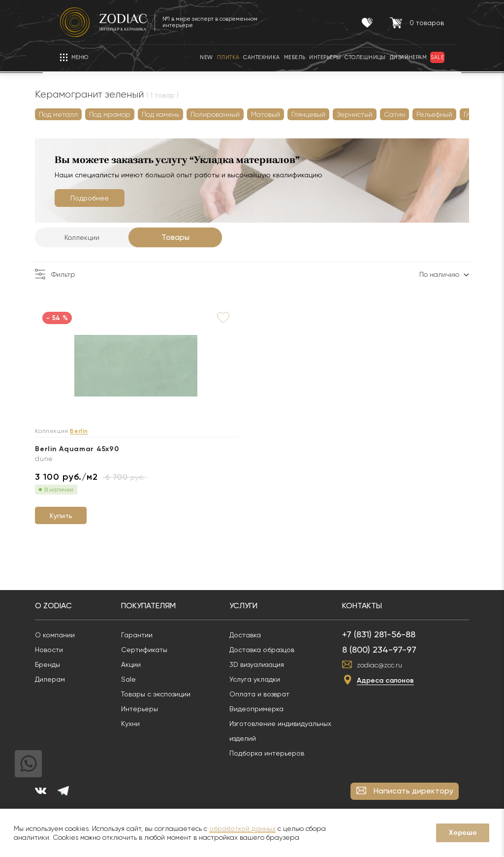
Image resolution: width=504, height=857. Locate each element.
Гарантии (162, 631)
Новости (74, 646)
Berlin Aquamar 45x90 (102, 449)
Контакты (387, 602)
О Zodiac (79, 602)
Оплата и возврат (284, 690)
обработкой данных (242, 828)
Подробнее (115, 198)
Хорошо (463, 833)
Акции (156, 660)
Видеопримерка (282, 705)
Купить (94, 510)
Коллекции (107, 237)
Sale (154, 675)
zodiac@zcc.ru (405, 661)
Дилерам (75, 675)
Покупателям (173, 602)
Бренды (73, 660)
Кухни (156, 720)
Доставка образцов (287, 646)
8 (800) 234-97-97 (404, 645)
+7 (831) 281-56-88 (404, 630)
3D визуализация (282, 660)
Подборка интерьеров (292, 749)
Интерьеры (165, 705)
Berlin (104, 431)
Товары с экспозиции (181, 690)
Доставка (270, 631)
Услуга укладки (280, 675)
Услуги (268, 602)
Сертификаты (169, 646)
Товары (201, 237)
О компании (80, 631)
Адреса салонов (410, 676)
